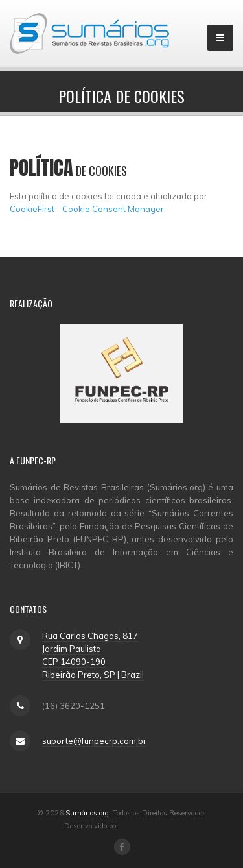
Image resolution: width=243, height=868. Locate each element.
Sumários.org (87, 813)
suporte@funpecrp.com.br (94, 741)
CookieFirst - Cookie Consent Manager (87, 209)
